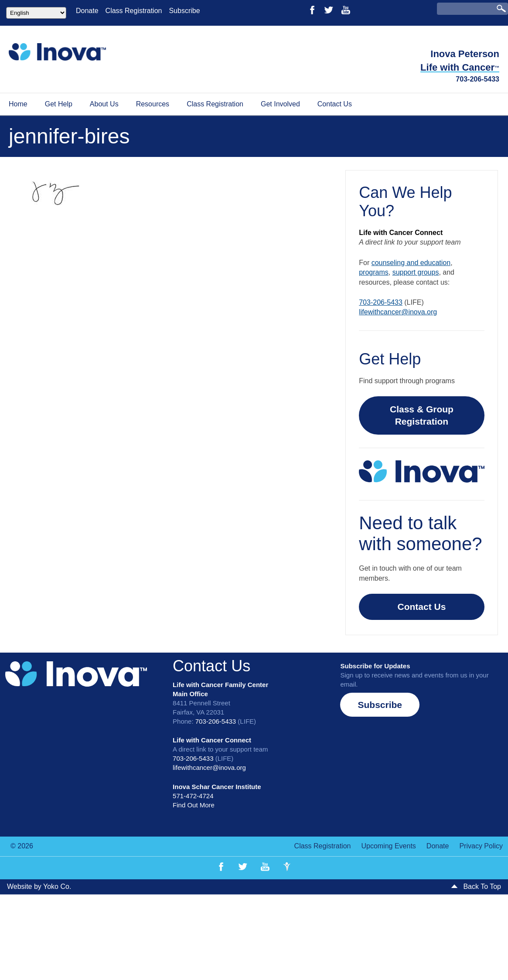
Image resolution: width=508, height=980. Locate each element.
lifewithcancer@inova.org (398, 312)
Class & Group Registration (422, 415)
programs (374, 272)
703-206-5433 (477, 79)
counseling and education (411, 263)
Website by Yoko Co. (39, 886)
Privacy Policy (481, 846)
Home (18, 104)
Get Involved (280, 104)
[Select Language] (36, 13)
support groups (416, 272)
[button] (380, 705)
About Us (104, 104)
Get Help (59, 104)
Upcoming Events (388, 846)
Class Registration (134, 11)
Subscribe (184, 11)
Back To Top (476, 886)
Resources (153, 104)
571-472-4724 (193, 796)
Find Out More (194, 805)
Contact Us (335, 104)
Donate (87, 11)
